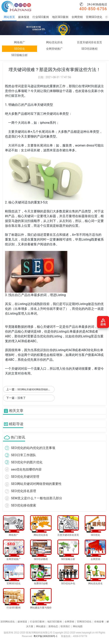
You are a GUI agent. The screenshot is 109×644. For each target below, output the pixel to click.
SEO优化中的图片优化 (27, 462)
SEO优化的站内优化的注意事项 (33, 448)
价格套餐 (99, 622)
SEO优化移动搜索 (24, 505)
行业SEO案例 (41, 17)
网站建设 (41, 626)
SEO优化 (20, 49)
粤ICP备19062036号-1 (45, 636)
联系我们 (65, 626)
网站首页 (9, 17)
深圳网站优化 (8, 622)
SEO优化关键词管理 (25, 477)
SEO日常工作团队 (24, 455)
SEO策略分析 (20, 55)
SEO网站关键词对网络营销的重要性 (36, 484)
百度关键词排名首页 (89, 42)
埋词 (18, 86)
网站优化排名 (54, 42)
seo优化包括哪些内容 (26, 469)
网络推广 (20, 42)
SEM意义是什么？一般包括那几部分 (37, 498)
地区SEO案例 (60, 17)
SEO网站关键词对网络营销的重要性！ (37, 389)
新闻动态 (53, 626)
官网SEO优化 (94, 17)
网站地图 (78, 626)
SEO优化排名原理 (24, 491)
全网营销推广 (54, 49)
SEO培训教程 (89, 49)
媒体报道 (24, 17)
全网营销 (77, 17)
